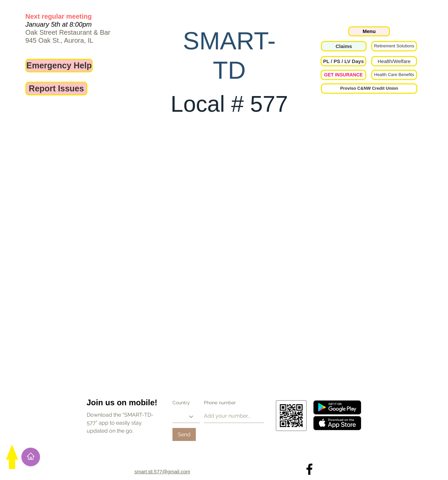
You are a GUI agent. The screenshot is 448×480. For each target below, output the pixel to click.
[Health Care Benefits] (394, 75)
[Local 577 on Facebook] (309, 469)
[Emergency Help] (59, 66)
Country (181, 403)
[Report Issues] (56, 89)
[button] (343, 61)
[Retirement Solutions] (394, 46)
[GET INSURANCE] (343, 75)
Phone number (220, 403)
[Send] (184, 434)
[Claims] (344, 46)
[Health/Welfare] (394, 61)
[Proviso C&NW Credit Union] (369, 89)
